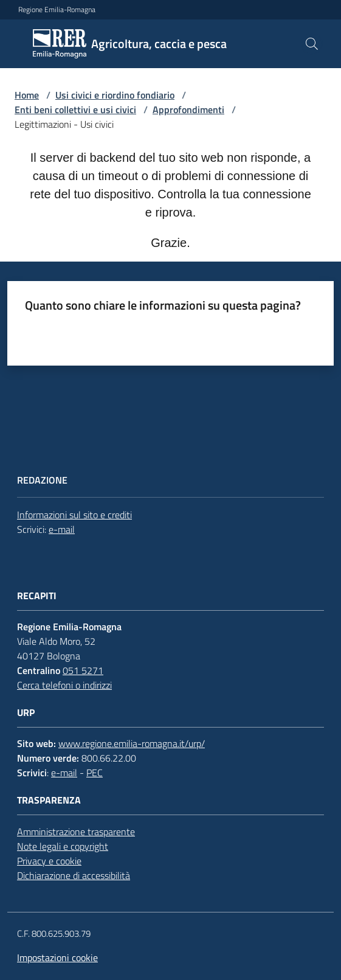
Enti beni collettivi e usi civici (75, 109)
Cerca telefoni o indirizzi (64, 685)
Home (27, 95)
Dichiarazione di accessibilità (74, 875)
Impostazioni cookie (57, 957)
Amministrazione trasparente (76, 832)
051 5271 (83, 670)
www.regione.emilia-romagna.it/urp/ (132, 743)
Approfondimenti (188, 109)
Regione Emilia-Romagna (57, 10)
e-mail (62, 529)
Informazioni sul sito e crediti (74, 515)
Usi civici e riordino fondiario (115, 95)
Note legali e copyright (63, 846)
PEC (95, 773)
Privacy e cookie (49, 861)
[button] (312, 44)
